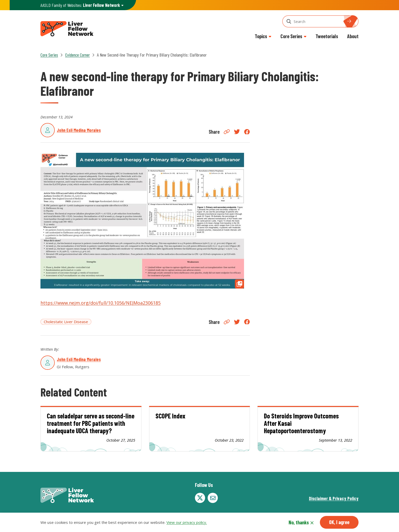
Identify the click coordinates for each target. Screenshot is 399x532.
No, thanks (299, 522)
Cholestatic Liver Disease (66, 322)
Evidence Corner (77, 55)
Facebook (247, 132)
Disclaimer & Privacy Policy (334, 498)
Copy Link (227, 132)
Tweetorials (327, 36)
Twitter (237, 132)
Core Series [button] (291, 36)
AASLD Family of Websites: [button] (80, 5)
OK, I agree (339, 522)
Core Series (49, 55)
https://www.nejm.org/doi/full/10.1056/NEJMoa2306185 (101, 303)
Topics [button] (261, 36)
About (353, 36)
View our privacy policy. (187, 522)
